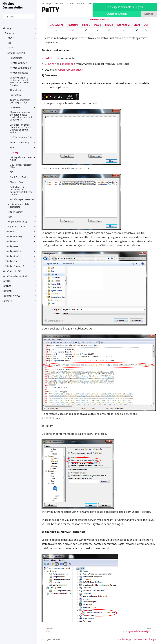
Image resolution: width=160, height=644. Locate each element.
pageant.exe (68, 64)
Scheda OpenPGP (16, 53)
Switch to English (117, 14)
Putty (15, 152)
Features (9, 33)
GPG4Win (50, 64)
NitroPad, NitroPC (12, 271)
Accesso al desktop (20, 143)
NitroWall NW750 (11, 296)
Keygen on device (19, 73)
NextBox (7, 281)
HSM (10, 217)
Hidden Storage (16, 212)
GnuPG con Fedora (20, 177)
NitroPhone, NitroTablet (15, 276)
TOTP (10, 48)
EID (12, 172)
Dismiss (149, 14)
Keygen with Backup (20, 68)
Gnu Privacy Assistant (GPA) (21, 166)
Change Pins (16, 182)
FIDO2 (11, 38)
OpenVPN (15, 107)
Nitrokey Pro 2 (12, 256)
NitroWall (7, 291)
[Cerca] (19, 17)
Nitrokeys (7, 28)
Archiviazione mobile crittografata (18, 206)
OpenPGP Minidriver (70, 70)
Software (7, 301)
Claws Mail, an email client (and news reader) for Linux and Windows (21, 116)
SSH (12, 147)
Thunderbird (17, 90)
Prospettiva (16, 95)
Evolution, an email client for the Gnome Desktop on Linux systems (21, 128)
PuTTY (48, 58)
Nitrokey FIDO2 (13, 241)
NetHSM (7, 286)
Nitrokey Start (12, 261)
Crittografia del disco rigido (21, 159)
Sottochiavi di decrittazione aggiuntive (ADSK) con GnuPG (21, 191)
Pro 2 (98, 25)
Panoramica (16, 58)
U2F (9, 43)
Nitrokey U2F (12, 246)
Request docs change (145, 639)
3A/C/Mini (56, 25)
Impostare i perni (16, 227)
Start (137, 25)
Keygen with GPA (19, 63)
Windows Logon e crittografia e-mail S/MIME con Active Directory (19, 81)
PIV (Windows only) (17, 222)
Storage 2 (123, 25)
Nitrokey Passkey (14, 236)
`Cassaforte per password (21, 199)
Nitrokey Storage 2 (14, 266)
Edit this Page (124, 639)
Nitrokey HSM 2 (13, 251)
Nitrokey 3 (10, 231)
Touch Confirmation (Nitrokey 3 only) (20, 101)
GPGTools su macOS (20, 137)
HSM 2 (86, 25)
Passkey (73, 25)
